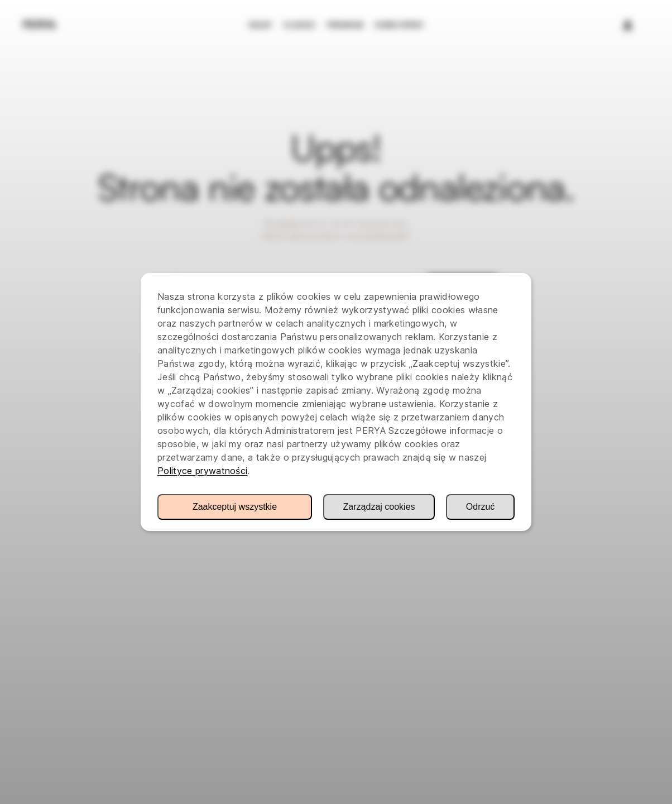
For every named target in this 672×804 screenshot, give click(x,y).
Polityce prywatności (202, 471)
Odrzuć (481, 507)
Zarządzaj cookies (379, 507)
